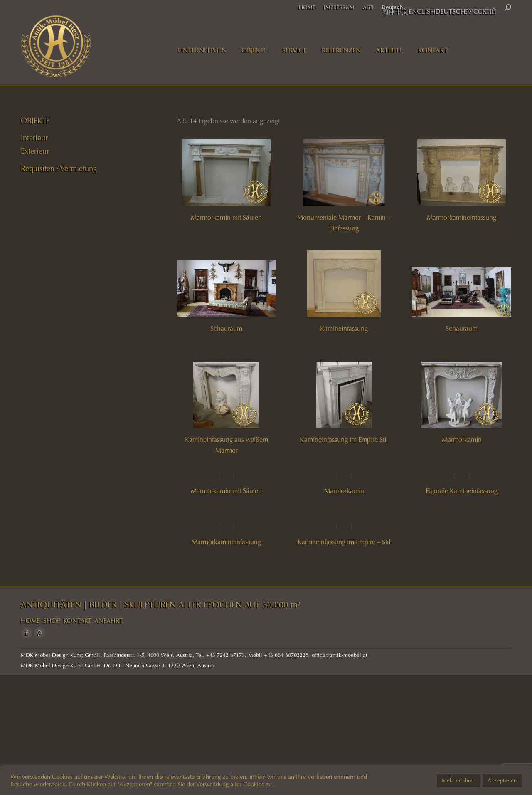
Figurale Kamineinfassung (462, 491)
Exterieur (35, 151)
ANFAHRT (108, 621)
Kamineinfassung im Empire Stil (344, 440)
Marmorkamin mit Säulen (226, 217)
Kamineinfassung (344, 328)
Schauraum (226, 328)
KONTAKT (78, 621)
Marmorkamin (462, 440)
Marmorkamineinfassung (462, 217)
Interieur (34, 138)
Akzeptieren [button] (502, 780)
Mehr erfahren (459, 780)
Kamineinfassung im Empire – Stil (344, 542)
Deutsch (392, 7)
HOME (30, 621)
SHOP (52, 621)
